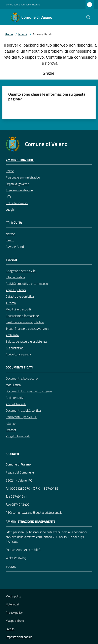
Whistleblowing (16, 558)
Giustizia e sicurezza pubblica (25, 322)
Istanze (11, 423)
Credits (10, 629)
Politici (10, 171)
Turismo (11, 303)
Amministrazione (20, 160)
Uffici (9, 197)
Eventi (10, 240)
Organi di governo (17, 184)
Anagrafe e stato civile (21, 271)
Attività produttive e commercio (27, 284)
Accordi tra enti (16, 404)
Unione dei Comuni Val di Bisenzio (23, 5)
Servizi (11, 260)
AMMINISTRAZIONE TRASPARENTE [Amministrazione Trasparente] (30, 522)
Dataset (11, 430)
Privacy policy (14, 613)
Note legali (12, 604)
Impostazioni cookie (19, 637)
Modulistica (13, 385)
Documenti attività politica (23, 410)
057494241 (19, 496)
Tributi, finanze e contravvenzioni (27, 329)
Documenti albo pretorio (22, 378)
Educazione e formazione (22, 316)
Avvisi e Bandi (15, 247)
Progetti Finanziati (18, 436)
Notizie (10, 234)
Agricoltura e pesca (18, 354)
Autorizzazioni (15, 348)
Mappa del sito (15, 621)
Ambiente (12, 335)
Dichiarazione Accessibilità (23, 550)
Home (9, 34)
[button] (88, 17)
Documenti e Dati (19, 367)
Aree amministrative (19, 190)
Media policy (13, 596)
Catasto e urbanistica (20, 296)
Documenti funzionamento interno (29, 391)
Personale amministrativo (23, 177)
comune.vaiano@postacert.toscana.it (37, 512)
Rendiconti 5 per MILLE (21, 417)
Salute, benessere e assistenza (26, 341)
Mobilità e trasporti (18, 309)
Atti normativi (15, 398)
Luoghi (10, 209)
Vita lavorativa (15, 277)
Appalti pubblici (16, 290)
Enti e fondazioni (17, 203)
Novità (23, 34)
